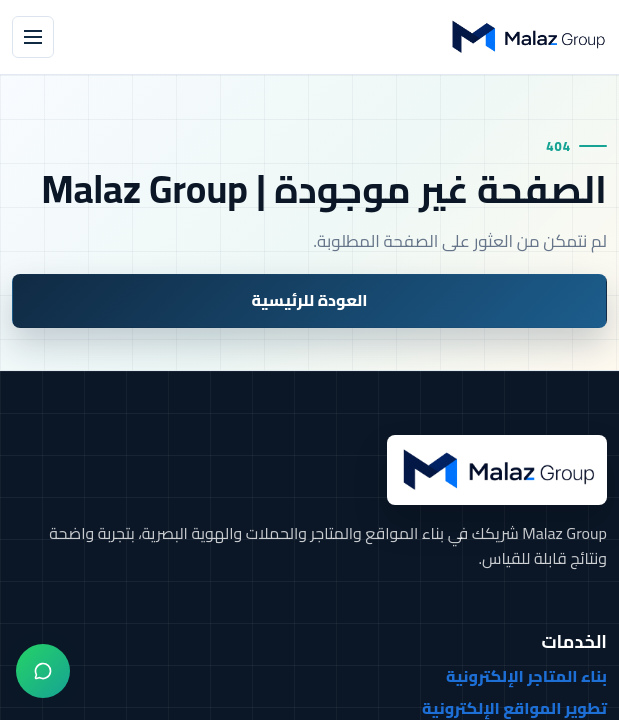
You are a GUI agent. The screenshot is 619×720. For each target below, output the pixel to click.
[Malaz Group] (527, 37)
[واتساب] (43, 671)
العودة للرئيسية (309, 300)
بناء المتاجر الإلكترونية (526, 677)
